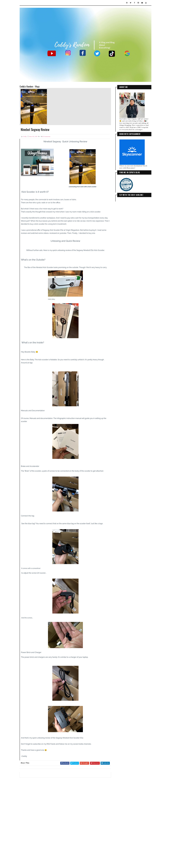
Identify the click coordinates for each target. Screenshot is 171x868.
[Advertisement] (65, 794)
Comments (48, 134)
